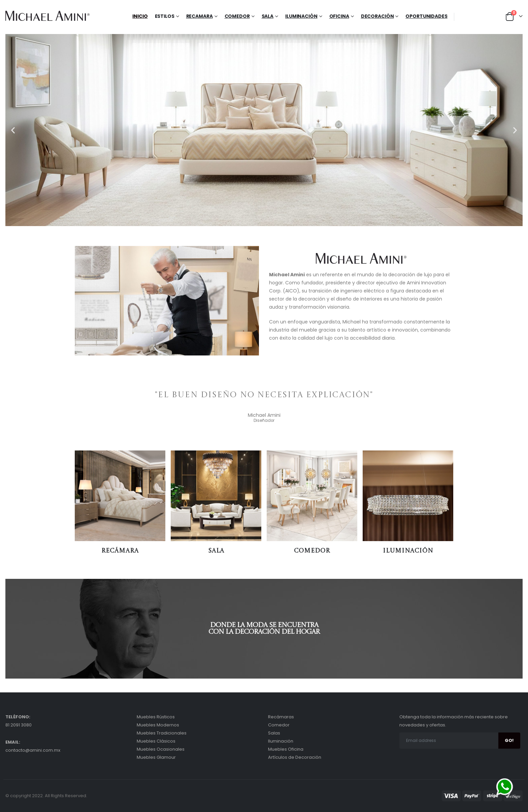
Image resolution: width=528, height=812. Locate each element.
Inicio (140, 16)
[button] (13, 130)
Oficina (339, 16)
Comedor (237, 16)
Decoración (377, 16)
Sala (268, 16)
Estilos (165, 16)
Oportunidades (426, 16)
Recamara (200, 16)
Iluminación (301, 16)
